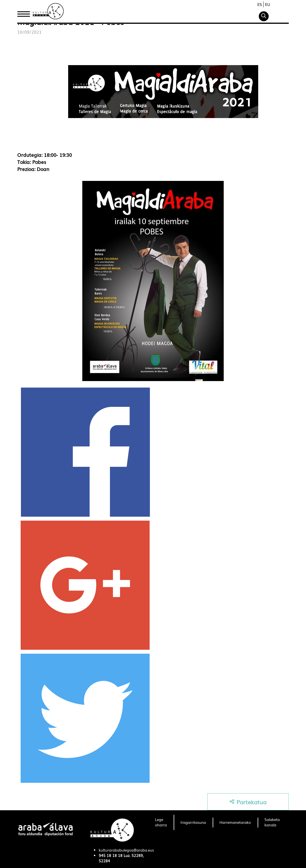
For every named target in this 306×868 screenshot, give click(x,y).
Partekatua (248, 802)
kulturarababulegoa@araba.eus (126, 850)
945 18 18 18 (111, 855)
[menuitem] (161, 822)
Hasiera (26, 12)
